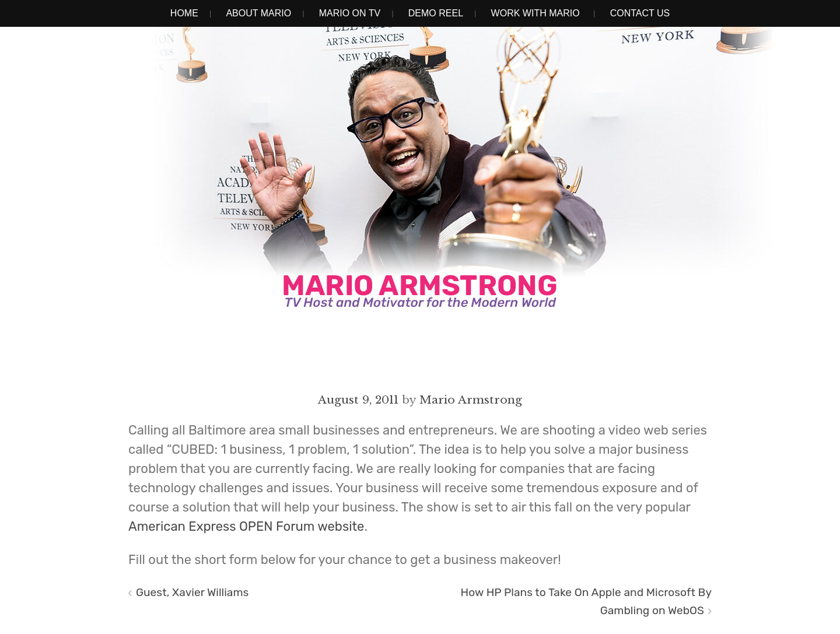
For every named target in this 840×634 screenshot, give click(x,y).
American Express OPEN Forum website (246, 526)
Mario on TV (350, 13)
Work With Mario (535, 13)
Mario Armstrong (471, 400)
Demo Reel (436, 13)
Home (184, 13)
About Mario (258, 13)
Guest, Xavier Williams (192, 592)
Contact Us (640, 13)
